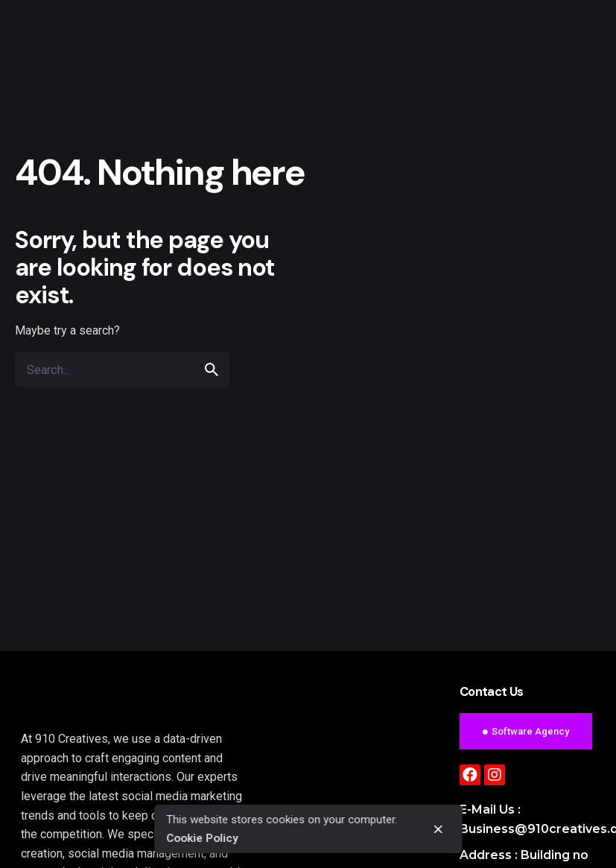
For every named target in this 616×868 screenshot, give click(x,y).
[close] (438, 829)
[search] (212, 370)
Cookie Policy (201, 838)
